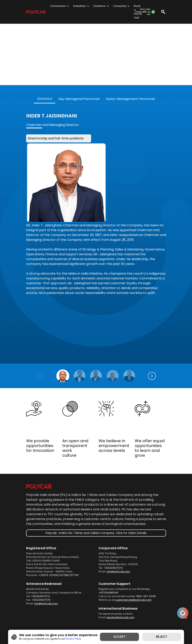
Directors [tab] (45, 81)
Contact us (33, 617)
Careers (65, 617)
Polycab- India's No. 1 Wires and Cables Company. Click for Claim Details (96, 515)
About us (43, 613)
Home (30, 613)
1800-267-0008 (146, 578)
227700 (74, 557)
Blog (77, 617)
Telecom (101, 613)
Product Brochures (80, 613)
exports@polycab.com (121, 599)
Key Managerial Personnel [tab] (79, 81)
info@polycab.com (118, 554)
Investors (99, 6)
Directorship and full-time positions (59, 120)
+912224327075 (41, 582)
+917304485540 (108, 575)
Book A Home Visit (138, 12)
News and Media (141, 613)
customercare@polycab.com (133, 582)
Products (59, 613)
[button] (152, 358)
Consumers (58, 6)
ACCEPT (120, 637)
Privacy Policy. (72, 638)
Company (120, 6)
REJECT (163, 637)
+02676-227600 (49, 557)
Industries (80, 6)
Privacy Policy (93, 617)
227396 (64, 557)
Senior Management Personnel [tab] (130, 81)
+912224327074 (113, 550)
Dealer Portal (119, 613)
